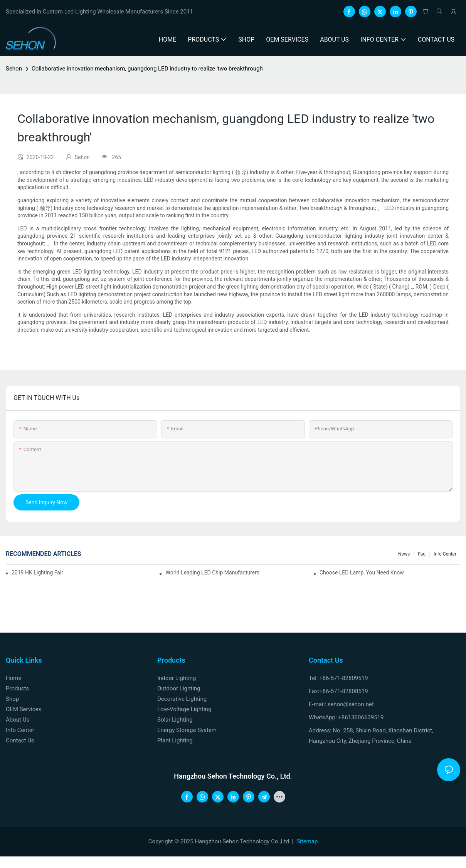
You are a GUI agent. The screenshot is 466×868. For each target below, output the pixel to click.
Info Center (445, 554)
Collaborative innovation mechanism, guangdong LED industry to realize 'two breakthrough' (148, 69)
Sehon (14, 69)
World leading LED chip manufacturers (212, 573)
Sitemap (307, 841)
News (404, 554)
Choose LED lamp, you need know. (362, 573)
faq (422, 554)
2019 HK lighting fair (37, 573)
